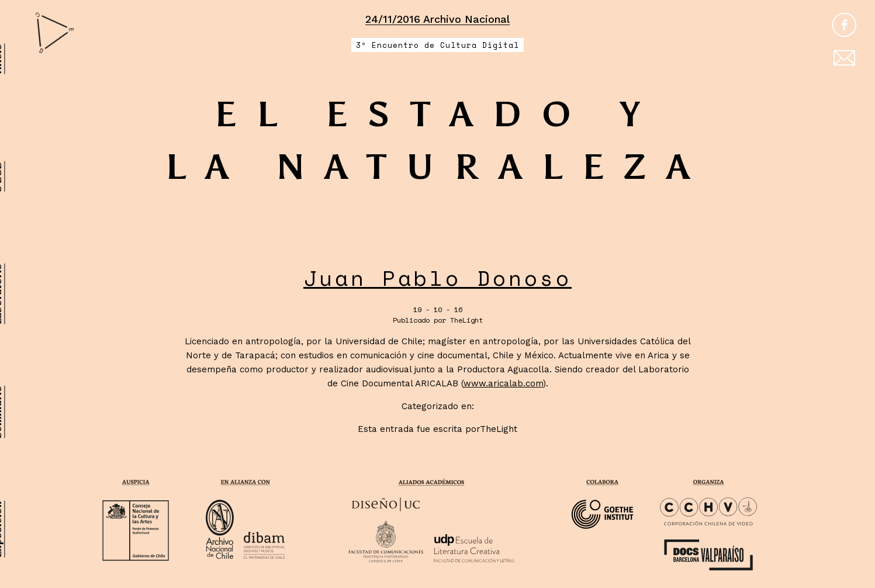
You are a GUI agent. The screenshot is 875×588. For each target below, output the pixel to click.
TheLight (466, 320)
